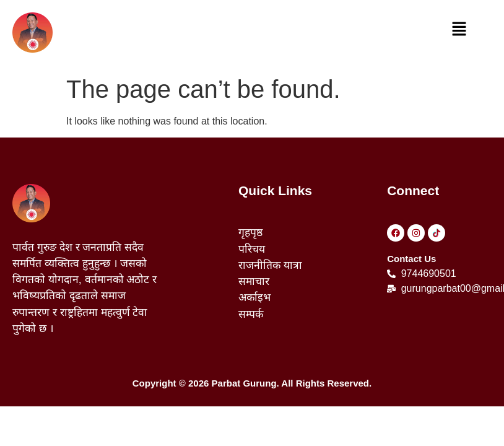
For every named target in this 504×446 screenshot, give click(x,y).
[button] (459, 30)
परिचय (252, 249)
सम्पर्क (251, 314)
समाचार (254, 281)
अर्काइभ (254, 297)
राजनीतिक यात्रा (270, 265)
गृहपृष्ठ (250, 232)
